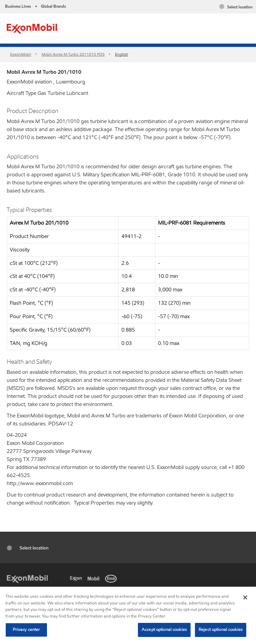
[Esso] (112, 578)
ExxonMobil (21, 54)
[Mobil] (95, 578)
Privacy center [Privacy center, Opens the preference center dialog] (27, 630)
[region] (128, 615)
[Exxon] (77, 578)
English (122, 54)
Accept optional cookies (164, 630)
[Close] (245, 597)
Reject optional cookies (221, 630)
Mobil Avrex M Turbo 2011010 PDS (73, 54)
